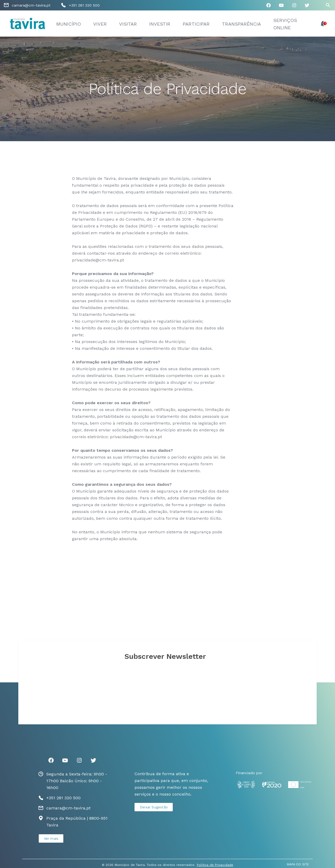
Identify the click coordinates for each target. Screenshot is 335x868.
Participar (196, 24)
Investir (160, 24)
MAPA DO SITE (298, 864)
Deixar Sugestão (154, 807)
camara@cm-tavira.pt (31, 5)
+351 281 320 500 (84, 5)
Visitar (128, 24)
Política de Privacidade (215, 865)
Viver (100, 24)
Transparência (241, 24)
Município (69, 24)
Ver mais (51, 839)
